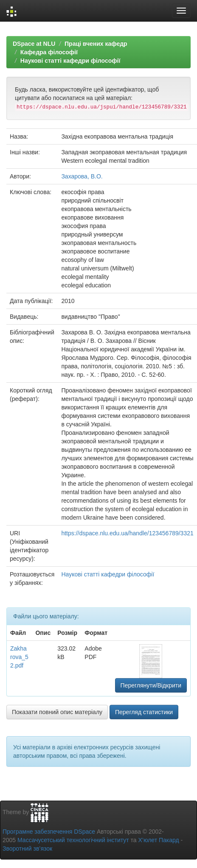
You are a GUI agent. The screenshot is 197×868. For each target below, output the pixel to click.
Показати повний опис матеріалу (57, 712)
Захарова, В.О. (82, 176)
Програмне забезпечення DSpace (49, 832)
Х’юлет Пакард (159, 840)
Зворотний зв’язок (27, 849)
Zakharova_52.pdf (19, 657)
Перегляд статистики (144, 712)
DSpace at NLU (34, 44)
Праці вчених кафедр (96, 44)
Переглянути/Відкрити (151, 685)
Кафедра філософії (49, 52)
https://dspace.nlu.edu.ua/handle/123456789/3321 (127, 533)
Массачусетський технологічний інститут (73, 840)
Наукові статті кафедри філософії (70, 61)
